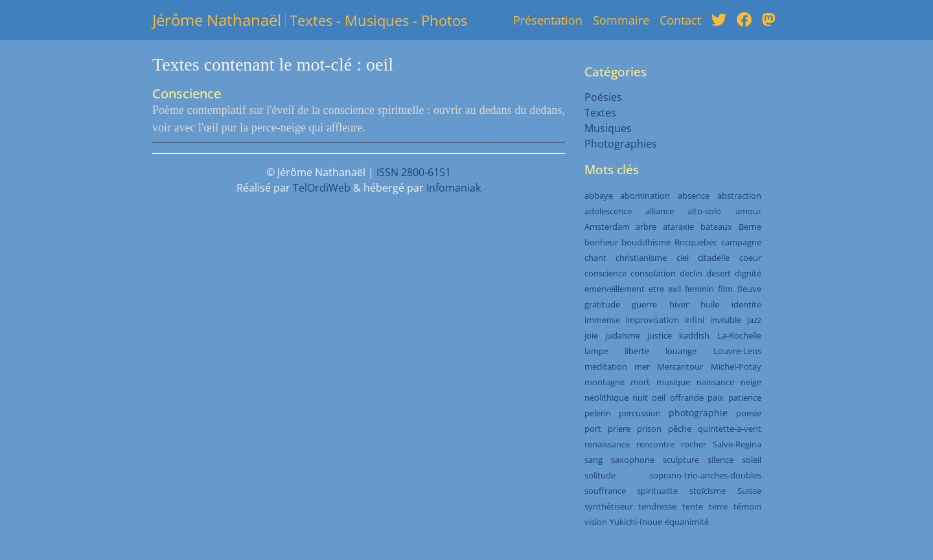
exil (674, 289)
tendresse (657, 506)
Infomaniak (454, 188)
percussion (640, 413)
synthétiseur (609, 506)
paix (716, 398)
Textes (600, 113)
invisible (726, 320)
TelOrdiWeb (322, 188)
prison (649, 429)
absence (694, 196)
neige (751, 382)
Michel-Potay (736, 366)
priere (619, 429)
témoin (747, 506)
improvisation (652, 320)
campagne (741, 242)
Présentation (548, 20)
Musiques (608, 128)
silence (720, 460)
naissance (715, 382)
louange (681, 351)
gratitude (602, 304)
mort (640, 382)
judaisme (623, 335)
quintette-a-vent (730, 429)
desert (719, 273)
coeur (750, 258)
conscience (605, 273)
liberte (637, 351)
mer (642, 366)
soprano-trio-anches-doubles (705, 475)
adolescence (608, 211)
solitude (600, 475)
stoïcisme (708, 491)
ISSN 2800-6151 (414, 172)
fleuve (749, 289)
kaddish (694, 335)
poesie (749, 413)
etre (656, 289)
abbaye (599, 196)
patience (745, 398)
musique (673, 382)
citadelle (714, 258)
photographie (698, 413)
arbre (646, 227)
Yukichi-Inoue (636, 522)
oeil (659, 398)
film (725, 289)
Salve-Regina (737, 444)
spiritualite (657, 491)
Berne (750, 227)
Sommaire (621, 20)
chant (595, 258)
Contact (680, 20)
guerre (644, 304)
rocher (694, 444)
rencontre (655, 444)
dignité (748, 273)
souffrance (605, 491)
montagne (605, 382)
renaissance (607, 444)
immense (602, 320)
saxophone (633, 460)
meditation (606, 366)
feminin (699, 289)
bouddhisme (646, 242)
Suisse (749, 491)
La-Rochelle (739, 335)
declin (691, 273)
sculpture (681, 460)
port (593, 429)
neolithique (606, 398)
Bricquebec (696, 242)
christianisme (641, 258)
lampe (596, 351)
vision (596, 522)
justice (660, 335)
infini (695, 320)
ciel (683, 258)
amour (748, 211)
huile (710, 304)
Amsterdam (607, 227)
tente (693, 506)
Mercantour (680, 366)
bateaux (716, 227)
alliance (660, 211)
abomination (645, 196)
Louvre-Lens (737, 351)
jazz (754, 320)
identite (746, 304)
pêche (680, 429)
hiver (679, 304)
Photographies (621, 144)
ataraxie (678, 227)
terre (718, 506)
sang (593, 460)
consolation (653, 273)
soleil (752, 460)
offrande (687, 398)
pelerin (598, 413)
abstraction (739, 196)
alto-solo (704, 211)
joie (591, 335)
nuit (640, 398)
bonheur (601, 242)
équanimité (687, 522)
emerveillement (615, 289)
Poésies (603, 97)
